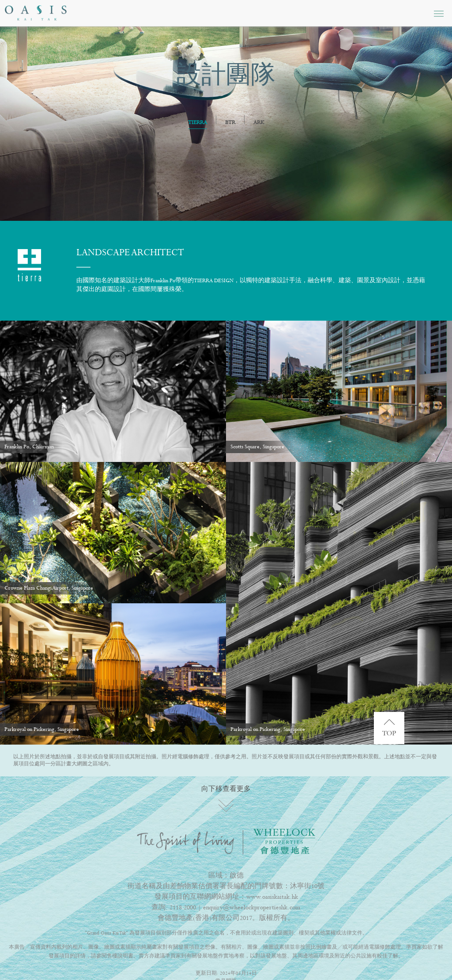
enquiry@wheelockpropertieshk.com (252, 908)
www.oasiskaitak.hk (272, 897)
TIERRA (198, 123)
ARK (259, 123)
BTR (230, 123)
